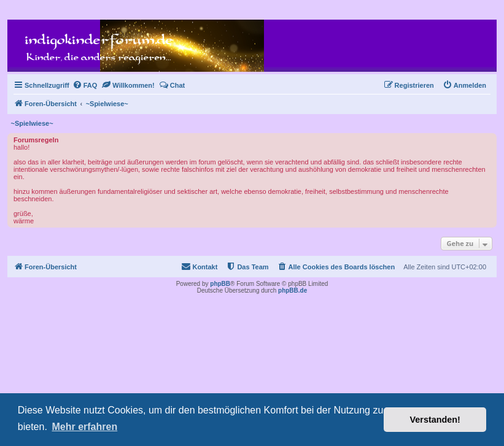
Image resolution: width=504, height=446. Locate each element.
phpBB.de (293, 290)
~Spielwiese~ (32, 123)
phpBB (220, 284)
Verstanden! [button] (435, 420)
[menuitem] (85, 85)
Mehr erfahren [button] (84, 427)
